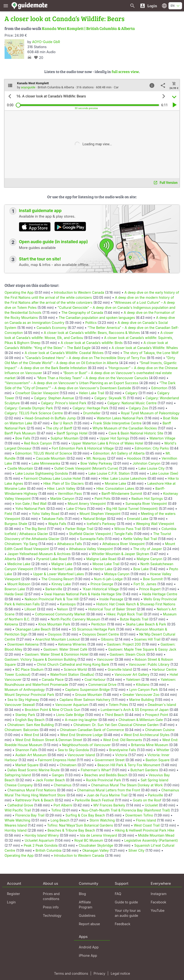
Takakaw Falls (52, 519)
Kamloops (68, 604)
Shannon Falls (26, 750)
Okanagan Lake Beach (33, 629)
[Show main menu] (6, 6)
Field (8, 514)
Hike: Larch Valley (61, 488)
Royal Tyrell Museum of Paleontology (150, 413)
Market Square (27, 765)
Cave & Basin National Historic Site (136, 433)
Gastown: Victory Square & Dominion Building (40, 659)
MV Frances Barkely (109, 805)
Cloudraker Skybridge (96, 845)
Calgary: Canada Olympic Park (29, 408)
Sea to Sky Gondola (73, 750)
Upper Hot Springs (114, 438)
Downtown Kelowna (23, 644)
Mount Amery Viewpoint (87, 504)
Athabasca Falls (69, 544)
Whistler (163, 750)
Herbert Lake (63, 569)
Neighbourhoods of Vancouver (86, 745)
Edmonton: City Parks (152, 448)
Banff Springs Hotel (72, 433)
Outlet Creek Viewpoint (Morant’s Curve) (86, 468)
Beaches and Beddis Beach (106, 775)
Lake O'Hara (76, 509)
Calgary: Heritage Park (91, 408)
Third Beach (114, 715)
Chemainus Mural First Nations (32, 790)
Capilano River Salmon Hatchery (85, 700)
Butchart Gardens (144, 770)
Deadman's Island (162, 705)
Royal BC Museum (89, 840)
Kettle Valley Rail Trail (140, 539)
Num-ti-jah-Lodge (108, 579)
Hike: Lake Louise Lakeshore (124, 478)
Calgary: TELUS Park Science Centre (34, 413)
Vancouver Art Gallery (132, 674)
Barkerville (54, 589)
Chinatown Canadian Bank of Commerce (92, 730)
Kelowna (11, 624)
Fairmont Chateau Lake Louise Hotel (52, 478)
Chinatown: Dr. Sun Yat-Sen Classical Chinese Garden (116, 725)
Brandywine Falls (123, 750)
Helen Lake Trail (92, 393)
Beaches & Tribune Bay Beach (71, 830)
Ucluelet (151, 805)
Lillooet (30, 609)
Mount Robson (19, 584)
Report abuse (89, 924)
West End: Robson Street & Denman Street (49, 740)
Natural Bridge (95, 519)
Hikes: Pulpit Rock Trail (124, 614)
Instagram (159, 894)
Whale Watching (17, 820)
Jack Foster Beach (50, 780)
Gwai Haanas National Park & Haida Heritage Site (83, 594)
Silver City (136, 850)
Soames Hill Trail (147, 639)
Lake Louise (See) (164, 473)
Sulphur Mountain (65, 438)
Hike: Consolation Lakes (115, 488)
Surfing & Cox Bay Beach (85, 815)
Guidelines (87, 915)
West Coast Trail (147, 825)
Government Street (110, 760)
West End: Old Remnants (122, 740)
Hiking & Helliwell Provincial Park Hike (145, 830)
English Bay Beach (30, 720)
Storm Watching (102, 820)
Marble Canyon (62, 498)
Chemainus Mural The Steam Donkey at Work (127, 785)
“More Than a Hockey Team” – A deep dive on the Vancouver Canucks (92, 378)
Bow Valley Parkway (96, 463)
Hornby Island (16, 830)
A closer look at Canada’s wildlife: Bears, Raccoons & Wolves (92, 333)
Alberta (10, 559)
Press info (51, 907)
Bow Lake (141, 569)
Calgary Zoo (138, 408)
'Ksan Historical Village (101, 589)
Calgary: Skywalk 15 (110, 398)
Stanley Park (25, 715)
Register (13, 894)
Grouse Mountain (89, 695)
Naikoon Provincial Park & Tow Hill (52, 599)
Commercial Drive (103, 684)
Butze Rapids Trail (134, 619)
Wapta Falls (57, 524)
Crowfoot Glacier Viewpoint (37, 393)
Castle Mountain (20, 468)
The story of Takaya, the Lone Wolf (151, 353)
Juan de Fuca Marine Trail (107, 795)
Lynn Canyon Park (144, 690)
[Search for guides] (132, 6)
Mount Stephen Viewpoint (100, 514)
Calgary (131, 393)
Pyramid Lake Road (52, 559)
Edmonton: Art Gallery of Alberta (119, 453)
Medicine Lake (19, 564)
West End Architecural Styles (147, 735)
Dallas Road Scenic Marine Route (34, 770)
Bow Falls (23, 438)
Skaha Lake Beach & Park (146, 624)
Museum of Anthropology (25, 690)
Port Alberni (63, 805)
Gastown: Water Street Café (65, 649)
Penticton (99, 624)
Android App (89, 947)
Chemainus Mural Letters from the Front (109, 790)
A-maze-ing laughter (81, 720)
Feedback (123, 924)
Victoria (121, 755)
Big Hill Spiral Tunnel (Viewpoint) (132, 509)
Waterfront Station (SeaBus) (72, 674)
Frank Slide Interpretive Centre (117, 423)
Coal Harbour (95, 679)
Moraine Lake (115, 483)
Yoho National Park (30, 509)
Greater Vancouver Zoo (141, 695)
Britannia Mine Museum (150, 745)
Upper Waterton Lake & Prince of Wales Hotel (107, 443)
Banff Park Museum (20, 433)
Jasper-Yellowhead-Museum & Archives (39, 554)
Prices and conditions (51, 896)
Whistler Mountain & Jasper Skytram (120, 554)
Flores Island (146, 820)
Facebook (158, 902)
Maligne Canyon (150, 559)
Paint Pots (103, 498)
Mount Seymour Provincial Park (29, 695)
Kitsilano (143, 684)
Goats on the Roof (147, 800)
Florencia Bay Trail (30, 815)
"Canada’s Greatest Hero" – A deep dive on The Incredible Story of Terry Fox (85, 358)
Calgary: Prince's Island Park (64, 403)
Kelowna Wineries (72, 644)
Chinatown (68, 765)
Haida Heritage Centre (160, 594)
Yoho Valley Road (46, 514)
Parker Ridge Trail (79, 529)
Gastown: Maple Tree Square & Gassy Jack (142, 649)
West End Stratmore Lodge (81, 735)
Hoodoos (134, 458)
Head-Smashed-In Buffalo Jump (50, 418)
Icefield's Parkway (101, 524)
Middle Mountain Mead (156, 835)
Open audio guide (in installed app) (53, 242)
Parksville (155, 795)
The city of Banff (59, 428)
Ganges (58, 775)
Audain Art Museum (31, 755)
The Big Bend (35, 529)
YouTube (158, 910)
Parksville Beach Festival (94, 800)
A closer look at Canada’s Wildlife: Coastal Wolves (64, 353)
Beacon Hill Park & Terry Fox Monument (129, 765)
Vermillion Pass (70, 493)
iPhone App (88, 955)
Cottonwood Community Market (60, 614)
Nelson (63, 609)
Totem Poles (118, 705)
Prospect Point (157, 715)
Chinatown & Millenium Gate (141, 720)
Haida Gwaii (14, 594)
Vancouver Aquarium (72, 705)
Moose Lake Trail (106, 564)
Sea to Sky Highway (23, 700)
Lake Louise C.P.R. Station (109, 473)
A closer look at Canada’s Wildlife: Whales (145, 348)
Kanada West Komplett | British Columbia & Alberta (88, 28)
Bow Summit (153, 579)
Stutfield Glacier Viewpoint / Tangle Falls (101, 534)
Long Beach (60, 820)
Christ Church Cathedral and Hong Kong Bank (73, 664)
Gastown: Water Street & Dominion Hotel (57, 654)
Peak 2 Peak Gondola (41, 845)
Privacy (99, 973)
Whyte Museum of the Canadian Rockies (125, 428)
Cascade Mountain (51, 458)
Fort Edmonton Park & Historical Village (83, 448)
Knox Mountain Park (54, 624)
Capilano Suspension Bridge (87, 690)
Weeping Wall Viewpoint (155, 524)
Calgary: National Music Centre (132, 403)
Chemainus (63, 785)
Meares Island (16, 825)
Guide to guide (126, 902)
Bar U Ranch (63, 423)
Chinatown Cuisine (160, 730)
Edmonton (159, 388)
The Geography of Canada (82, 313)
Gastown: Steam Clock (127, 654)
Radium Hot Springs (147, 498)
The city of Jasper (148, 549)
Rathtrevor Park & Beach (35, 800)
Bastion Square (158, 760)
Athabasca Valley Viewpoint (91, 549)
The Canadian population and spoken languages (97, 318)
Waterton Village (162, 438)
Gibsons (107, 639)
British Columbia (48, 850)
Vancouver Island (81, 755)
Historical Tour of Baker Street (112, 609)
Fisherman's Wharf (96, 770)
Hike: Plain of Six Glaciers (63, 483)
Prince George (102, 584)
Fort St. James (145, 584)
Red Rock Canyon (38, 443)
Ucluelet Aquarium (39, 840)
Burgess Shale (16, 524)
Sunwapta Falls (92, 539)
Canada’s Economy (52, 328)
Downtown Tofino (139, 815)
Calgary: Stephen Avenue (54, 398)
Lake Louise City (152, 468)
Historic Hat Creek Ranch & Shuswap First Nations (136, 604)
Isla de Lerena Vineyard (98, 835)
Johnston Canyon (147, 463)
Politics (91, 323)
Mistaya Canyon (117, 574)
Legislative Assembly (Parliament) (151, 840)
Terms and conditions (71, 973)
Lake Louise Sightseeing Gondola (42, 473)
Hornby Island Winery (42, 835)
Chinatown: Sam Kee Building (31, 725)
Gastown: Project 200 (124, 644)
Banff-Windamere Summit (122, 493)
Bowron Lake (15, 589)
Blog (82, 894)
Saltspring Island (18, 775)
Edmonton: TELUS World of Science (44, 453)
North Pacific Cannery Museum (75, 619)
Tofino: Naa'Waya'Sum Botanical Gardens (80, 825)
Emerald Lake (138, 519)
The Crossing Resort (57, 579)
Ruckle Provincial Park (104, 780)
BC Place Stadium (29, 669)
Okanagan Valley (96, 850)
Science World (75, 669)
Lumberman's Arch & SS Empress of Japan (135, 710)
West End (31, 735)
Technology (52, 915)
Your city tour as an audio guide (128, 913)
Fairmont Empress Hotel (57, 760)
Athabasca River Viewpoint (124, 544)
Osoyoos (55, 634)
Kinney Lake (61, 584)
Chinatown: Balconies (22, 730)
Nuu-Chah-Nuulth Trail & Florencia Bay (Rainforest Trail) (126, 810)
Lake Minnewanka (46, 463)
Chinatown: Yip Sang (21, 544)
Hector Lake (103, 569)
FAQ (118, 894)
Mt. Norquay (96, 458)
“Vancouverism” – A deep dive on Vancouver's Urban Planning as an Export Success (72, 383)
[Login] (148, 6)
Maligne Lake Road (101, 559)
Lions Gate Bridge (70, 715)
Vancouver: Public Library (149, 664)
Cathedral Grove (20, 805)
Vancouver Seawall (20, 705)
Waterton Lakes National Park (120, 418)
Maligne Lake (62, 564)
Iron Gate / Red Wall (31, 504)
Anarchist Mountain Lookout (57, 639)
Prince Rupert (150, 589)
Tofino (56, 810)
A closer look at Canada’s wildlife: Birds (92, 343)
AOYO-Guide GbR (46, 42)
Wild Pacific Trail (18, 810)
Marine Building (142, 700)
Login (11, 902)
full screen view (125, 71)
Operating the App (19, 292)
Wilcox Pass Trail (128, 529)
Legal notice (120, 973)
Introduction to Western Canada (79, 292)
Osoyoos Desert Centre (100, 634)
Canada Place (53, 679)
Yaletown (133, 679)
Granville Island (120, 669)
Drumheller (92, 413)
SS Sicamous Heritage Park (94, 629)
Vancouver (105, 659)
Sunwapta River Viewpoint (146, 504)
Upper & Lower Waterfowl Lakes (58, 574)
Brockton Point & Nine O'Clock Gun (52, 710)
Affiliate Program (86, 905)
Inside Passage (111, 599)
